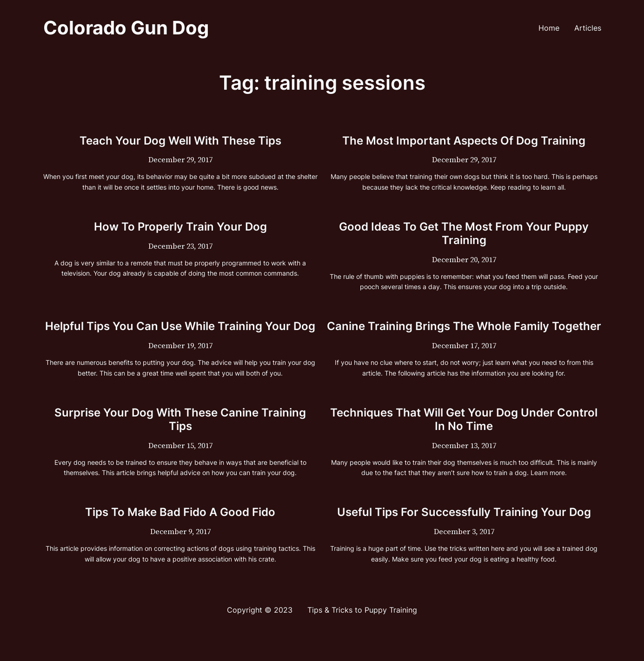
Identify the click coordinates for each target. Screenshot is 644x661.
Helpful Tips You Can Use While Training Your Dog (180, 326)
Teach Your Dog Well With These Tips (180, 141)
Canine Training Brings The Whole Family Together (464, 326)
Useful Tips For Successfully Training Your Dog (464, 512)
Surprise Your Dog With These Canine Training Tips (180, 420)
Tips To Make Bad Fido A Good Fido (180, 512)
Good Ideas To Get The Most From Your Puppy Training (464, 234)
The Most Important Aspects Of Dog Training (464, 141)
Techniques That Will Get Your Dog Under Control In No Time (464, 420)
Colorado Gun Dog (126, 28)
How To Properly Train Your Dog (180, 227)
